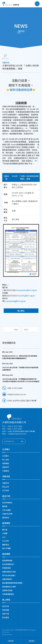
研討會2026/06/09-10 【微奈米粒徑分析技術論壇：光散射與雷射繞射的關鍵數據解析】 (20, 357)
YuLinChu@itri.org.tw (26, 296)
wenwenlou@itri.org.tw (27, 290)
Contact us (14, 441)
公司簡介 (6, 449)
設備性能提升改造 (9, 572)
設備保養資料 (7, 579)
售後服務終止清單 (9, 587)
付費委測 (6, 471)
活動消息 (6, 476)
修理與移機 (6, 568)
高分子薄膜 (6, 548)
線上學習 (6, 600)
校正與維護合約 (8, 564)
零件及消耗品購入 (9, 575)
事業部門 (6, 467)
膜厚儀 (5, 506)
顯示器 (5, 530)
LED (4, 537)
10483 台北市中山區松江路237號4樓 (21, 431)
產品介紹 (6, 496)
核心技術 (6, 460)
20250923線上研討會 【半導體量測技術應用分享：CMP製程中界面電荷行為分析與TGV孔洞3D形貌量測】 (21, 380)
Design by (6, 634)
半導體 (5, 533)
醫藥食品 (6, 545)
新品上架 (6, 487)
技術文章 (6, 606)
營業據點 (6, 463)
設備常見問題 (7, 590)
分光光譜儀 (6, 510)
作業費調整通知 (8, 594)
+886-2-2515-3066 (15, 426)
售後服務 (6, 554)
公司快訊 (6, 490)
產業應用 (6, 523)
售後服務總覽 (7, 560)
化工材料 (6, 541)
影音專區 (6, 617)
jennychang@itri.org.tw (16, 301)
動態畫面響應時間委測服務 (12, 583)
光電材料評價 (7, 514)
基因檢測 (6, 517)
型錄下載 (6, 614)
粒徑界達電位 (7, 503)
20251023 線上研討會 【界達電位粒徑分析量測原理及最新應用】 (20, 369)
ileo (11, 634)
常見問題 (6, 610)
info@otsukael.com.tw (17, 434)
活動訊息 (6, 483)
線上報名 (16, 219)
